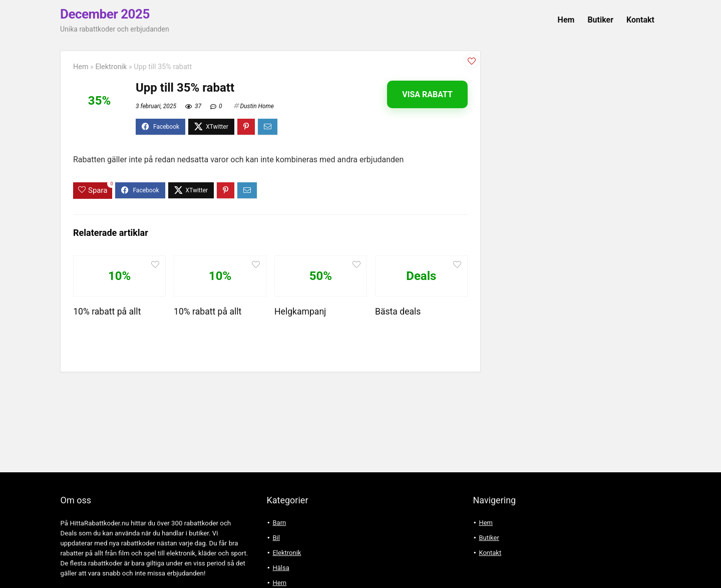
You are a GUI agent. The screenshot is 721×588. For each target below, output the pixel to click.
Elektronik (111, 67)
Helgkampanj (300, 312)
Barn (279, 523)
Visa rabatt (427, 94)
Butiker (600, 20)
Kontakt (640, 20)
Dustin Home (257, 106)
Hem (566, 20)
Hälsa (281, 568)
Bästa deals (398, 312)
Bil (276, 538)
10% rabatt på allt (107, 312)
